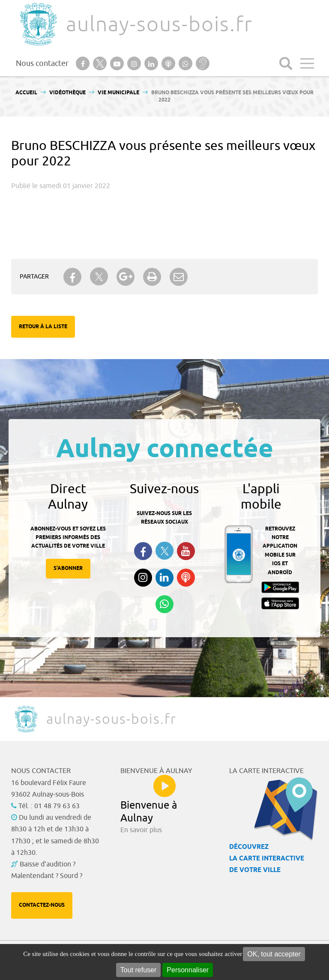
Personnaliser (188, 970)
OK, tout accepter (274, 954)
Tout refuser (138, 970)
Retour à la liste (43, 327)
